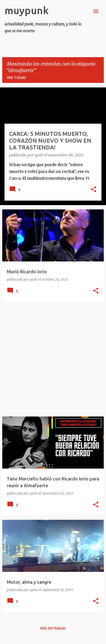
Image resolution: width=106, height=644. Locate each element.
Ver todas (16, 78)
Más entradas (53, 628)
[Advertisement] (53, 359)
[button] (94, 190)
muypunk (27, 10)
